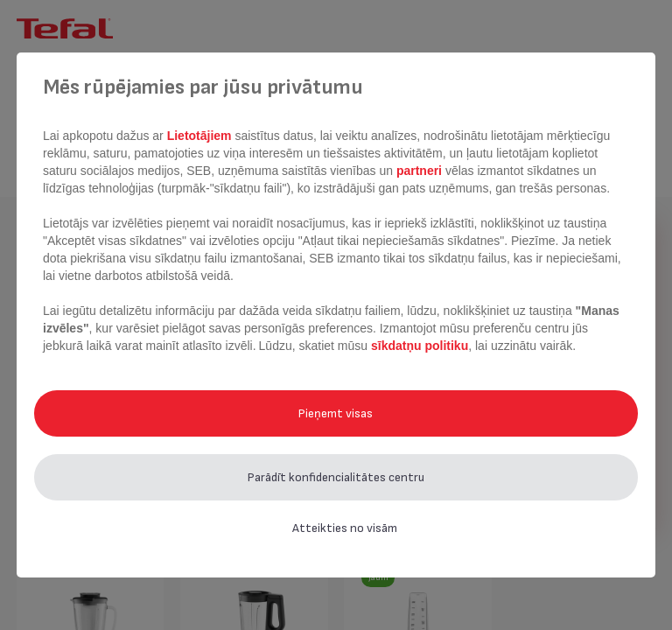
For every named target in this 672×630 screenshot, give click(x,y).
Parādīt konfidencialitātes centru (336, 477)
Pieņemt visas (336, 413)
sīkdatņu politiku (420, 346)
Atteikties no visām (345, 528)
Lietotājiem (201, 136)
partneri (421, 171)
